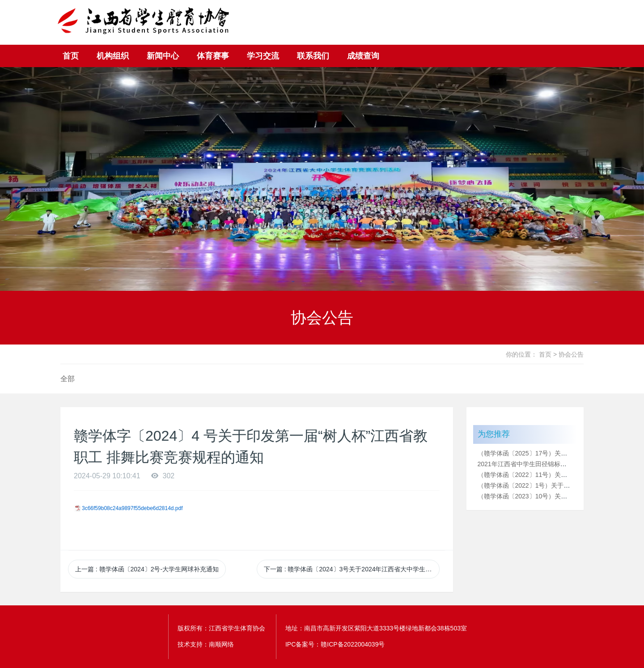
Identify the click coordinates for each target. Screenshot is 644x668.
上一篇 (147, 569)
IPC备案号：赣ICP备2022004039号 (335, 644)
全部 (68, 379)
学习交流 (263, 56)
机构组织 (113, 56)
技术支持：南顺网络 (206, 644)
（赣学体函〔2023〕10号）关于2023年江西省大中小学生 (558, 496)
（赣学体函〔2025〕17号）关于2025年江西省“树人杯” (553, 453)
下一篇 (352, 569)
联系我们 (313, 56)
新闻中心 (163, 56)
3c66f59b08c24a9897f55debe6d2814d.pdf (132, 508)
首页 (71, 56)
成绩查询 (363, 56)
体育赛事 (213, 56)
